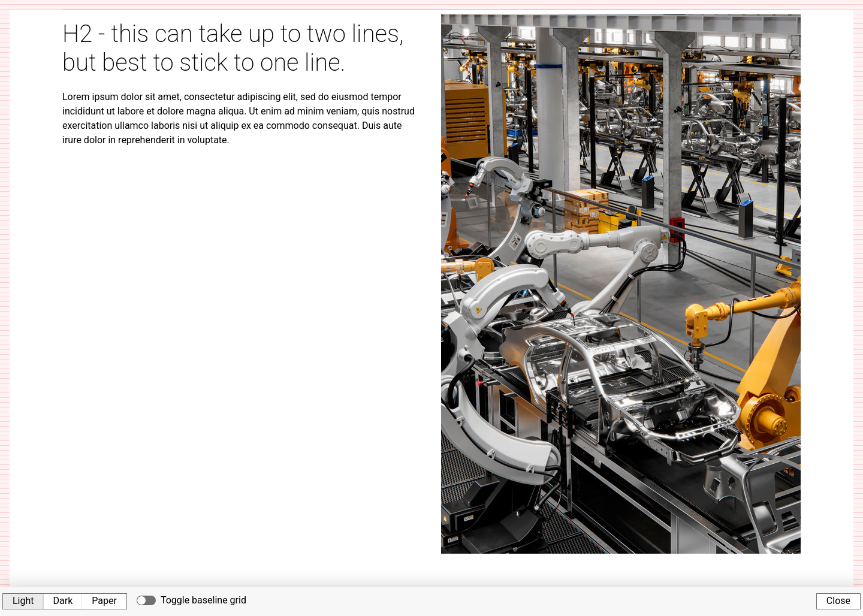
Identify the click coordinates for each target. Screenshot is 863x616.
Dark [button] (63, 601)
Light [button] (23, 601)
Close (838, 601)
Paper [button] (104, 601)
